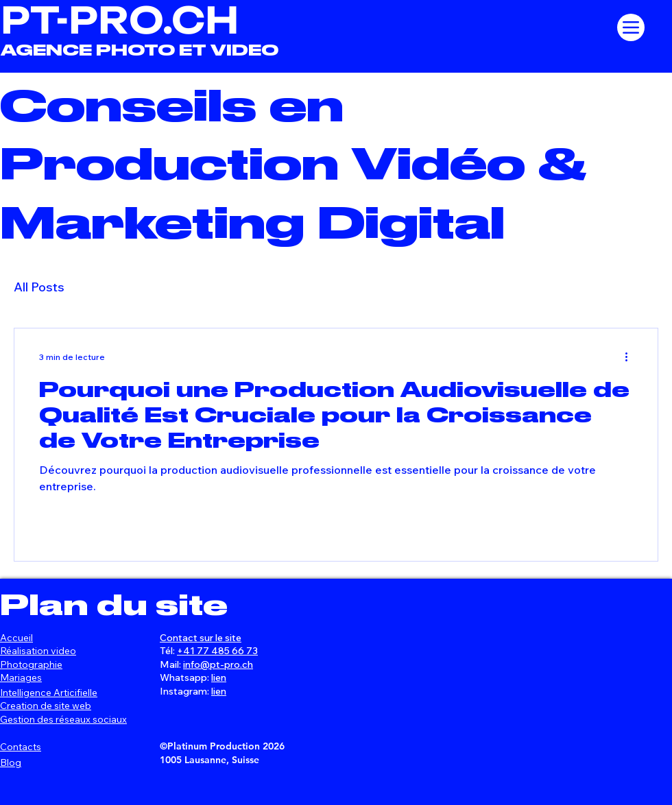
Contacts (21, 747)
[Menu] (631, 27)
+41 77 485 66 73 (217, 651)
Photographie (31, 664)
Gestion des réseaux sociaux (63, 719)
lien (219, 677)
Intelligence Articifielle (49, 693)
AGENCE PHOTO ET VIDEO (140, 50)
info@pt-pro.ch (218, 664)
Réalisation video (38, 651)
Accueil (16, 638)
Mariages (21, 677)
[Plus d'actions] (631, 357)
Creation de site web (46, 706)
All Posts (39, 287)
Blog (11, 762)
